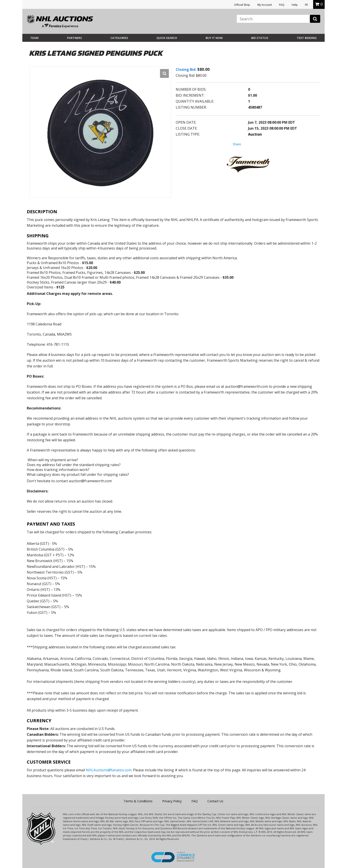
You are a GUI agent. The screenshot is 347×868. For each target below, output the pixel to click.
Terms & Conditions (138, 801)
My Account (265, 5)
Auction (255, 134)
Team (34, 38)
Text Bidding (307, 38)
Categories (119, 38)
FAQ (282, 5)
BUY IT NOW (214, 38)
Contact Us (215, 801)
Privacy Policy (172, 801)
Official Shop (242, 5)
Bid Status (260, 38)
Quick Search (167, 38)
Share (237, 144)
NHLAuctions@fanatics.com (109, 770)
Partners (74, 38)
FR (306, 5)
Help (295, 5)
